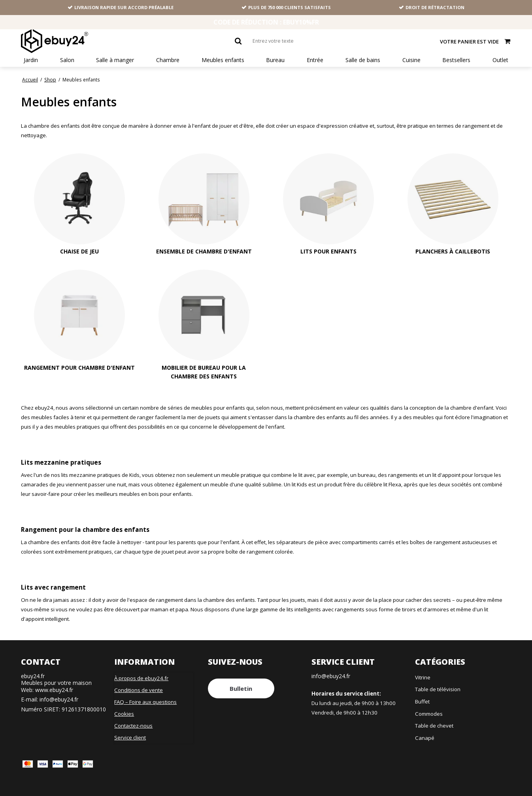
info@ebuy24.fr (59, 699)
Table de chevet (434, 726)
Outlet (500, 60)
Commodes (429, 714)
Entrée (315, 60)
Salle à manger (115, 60)
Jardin (31, 60)
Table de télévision (438, 689)
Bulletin (241, 688)
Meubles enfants (223, 60)
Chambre (168, 60)
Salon (67, 60)
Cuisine (411, 60)
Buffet (422, 701)
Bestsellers (456, 60)
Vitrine (423, 677)
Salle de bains (363, 60)
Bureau (275, 60)
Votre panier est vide (475, 41)
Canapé (425, 738)
